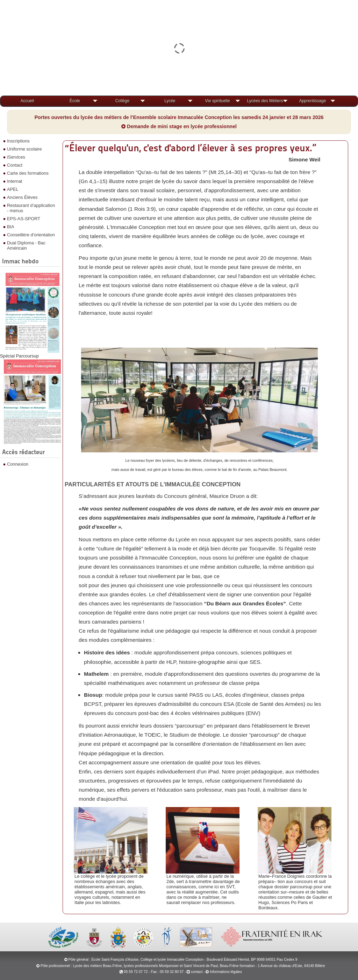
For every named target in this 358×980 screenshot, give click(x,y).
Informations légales (226, 972)
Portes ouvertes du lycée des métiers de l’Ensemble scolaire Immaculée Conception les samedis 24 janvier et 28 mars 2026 (179, 117)
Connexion (18, 464)
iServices (16, 157)
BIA (11, 227)
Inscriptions (18, 141)
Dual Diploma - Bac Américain (26, 245)
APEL (13, 189)
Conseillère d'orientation (31, 235)
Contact (15, 165)
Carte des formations (28, 173)
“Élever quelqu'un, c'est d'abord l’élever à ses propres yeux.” (191, 148)
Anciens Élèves (22, 197)
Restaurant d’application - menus (31, 208)
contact (195, 972)
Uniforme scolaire (24, 149)
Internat (15, 181)
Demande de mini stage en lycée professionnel (179, 126)
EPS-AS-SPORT (24, 219)
